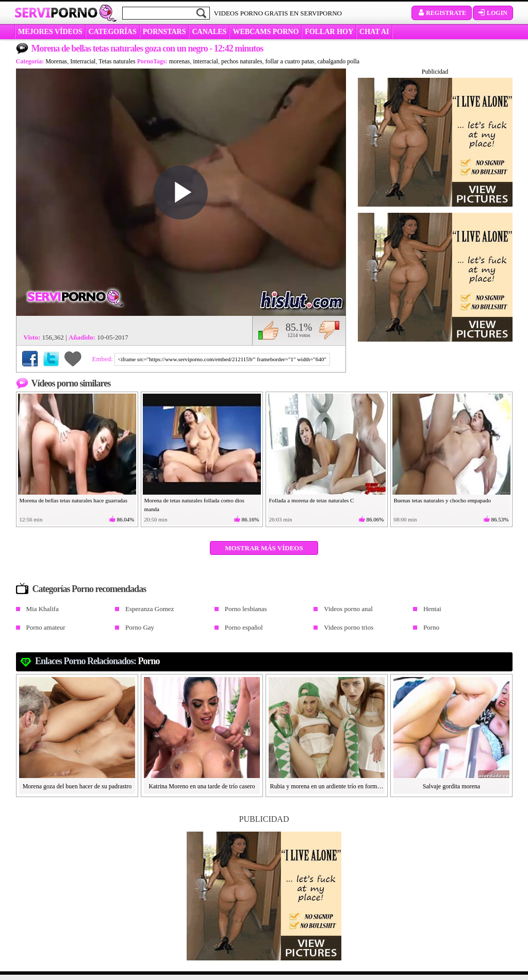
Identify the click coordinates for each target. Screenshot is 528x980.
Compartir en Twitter (51, 359)
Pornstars (164, 32)
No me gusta (329, 330)
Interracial (83, 61)
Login (493, 13)
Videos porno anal (348, 609)
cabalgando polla (339, 61)
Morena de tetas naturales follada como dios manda (194, 505)
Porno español (244, 627)
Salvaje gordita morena (451, 786)
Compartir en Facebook (30, 359)
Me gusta (268, 330)
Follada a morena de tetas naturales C (312, 500)
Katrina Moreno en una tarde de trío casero (202, 786)
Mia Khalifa (43, 609)
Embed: (104, 359)
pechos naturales (242, 61)
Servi (56, 12)
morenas (180, 61)
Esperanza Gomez (150, 609)
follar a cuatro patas (290, 61)
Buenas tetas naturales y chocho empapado (442, 500)
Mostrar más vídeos (264, 548)
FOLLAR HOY (329, 32)
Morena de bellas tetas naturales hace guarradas (74, 500)
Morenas (56, 61)
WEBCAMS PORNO (266, 32)
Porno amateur (46, 627)
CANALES (209, 32)
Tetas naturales (117, 61)
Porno (431, 627)
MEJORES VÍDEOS (50, 32)
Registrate (442, 13)
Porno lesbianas (246, 609)
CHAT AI (374, 32)
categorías (113, 32)
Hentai (432, 609)
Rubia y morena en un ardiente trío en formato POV (327, 786)
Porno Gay (140, 627)
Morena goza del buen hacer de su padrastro (77, 786)
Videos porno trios (349, 627)
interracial (205, 61)
